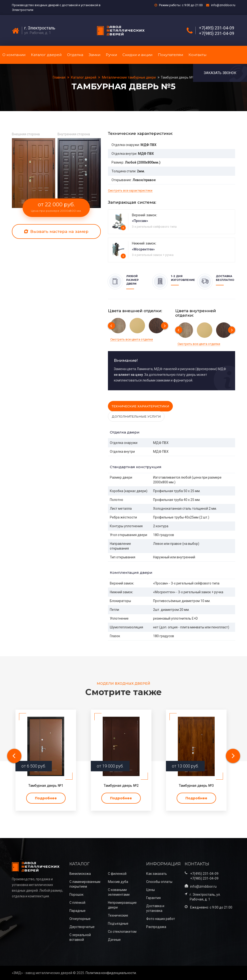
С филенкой (117, 874)
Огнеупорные (80, 919)
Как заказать (157, 874)
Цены (150, 890)
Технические (118, 915)
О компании (14, 55)
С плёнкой (77, 903)
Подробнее (46, 798)
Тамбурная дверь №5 (178, 77)
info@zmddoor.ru (223, 5)
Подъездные (118, 923)
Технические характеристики (140, 406)
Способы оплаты (159, 882)
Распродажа (156, 927)
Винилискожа (80, 874)
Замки (94, 55)
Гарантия (153, 898)
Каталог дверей (46, 55)
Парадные (77, 911)
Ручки (111, 55)
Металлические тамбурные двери (129, 77)
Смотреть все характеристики (130, 191)
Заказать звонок (220, 73)
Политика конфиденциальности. (111, 973)
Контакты (197, 55)
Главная (59, 77)
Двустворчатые (82, 927)
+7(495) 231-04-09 (217, 28)
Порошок (76, 895)
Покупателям (170, 55)
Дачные (114, 940)
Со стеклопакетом (122, 932)
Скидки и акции (137, 55)
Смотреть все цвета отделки (132, 339)
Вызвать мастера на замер (56, 231)
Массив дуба (118, 882)
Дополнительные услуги (136, 416)
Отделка (75, 55)
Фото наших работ (161, 919)
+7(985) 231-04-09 (217, 33)
